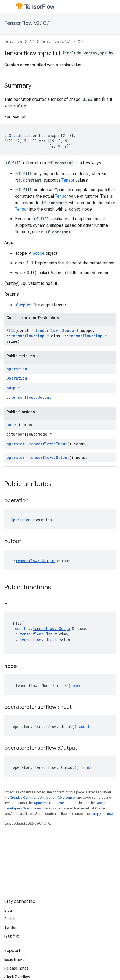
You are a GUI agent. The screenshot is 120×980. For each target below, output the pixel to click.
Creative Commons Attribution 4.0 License (42, 797)
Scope (39, 253)
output (13, 388)
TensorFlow (13, 41)
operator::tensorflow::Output (38, 457)
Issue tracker (15, 960)
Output (15, 135)
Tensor (68, 180)
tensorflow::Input (30, 336)
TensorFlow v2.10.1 (27, 23)
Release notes (16, 968)
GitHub (10, 919)
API (32, 41)
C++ (81, 41)
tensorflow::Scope (55, 330)
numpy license (102, 814)
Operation (17, 378)
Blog (8, 910)
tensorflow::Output (31, 397)
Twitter (10, 928)
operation (17, 369)
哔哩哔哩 (12, 936)
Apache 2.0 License (49, 803)
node (11, 425)
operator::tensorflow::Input (37, 444)
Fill (11, 330)
